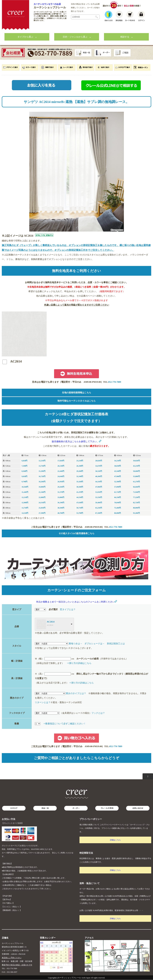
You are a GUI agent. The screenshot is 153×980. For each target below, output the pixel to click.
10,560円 (25, 487)
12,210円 (42, 461)
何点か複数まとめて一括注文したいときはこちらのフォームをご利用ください (77, 602)
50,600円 (136, 471)
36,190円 (61, 503)
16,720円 (42, 477)
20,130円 (61, 466)
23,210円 (80, 461)
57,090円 (118, 487)
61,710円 (118, 492)
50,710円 (80, 508)
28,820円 (99, 461)
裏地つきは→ (75, 644)
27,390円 (42, 513)
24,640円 (61, 477)
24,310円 (42, 503)
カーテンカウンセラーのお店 (47, 4)
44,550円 (80, 497)
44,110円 (99, 482)
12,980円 (25, 503)
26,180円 (80, 466)
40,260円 (99, 477)
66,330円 (118, 497)
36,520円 (99, 471)
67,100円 (99, 513)
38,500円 (80, 487)
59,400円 (99, 503)
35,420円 (80, 482)
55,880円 (136, 477)
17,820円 (61, 461)
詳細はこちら (115, 840)
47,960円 (118, 477)
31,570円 (61, 492)
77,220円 (136, 497)
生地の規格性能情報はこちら (77, 393)
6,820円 (24, 461)
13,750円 (42, 466)
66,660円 (136, 487)
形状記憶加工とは (116, 644)
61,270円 (136, 482)
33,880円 (61, 497)
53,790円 (80, 513)
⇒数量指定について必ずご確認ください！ (64, 724)
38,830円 (118, 466)
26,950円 (61, 482)
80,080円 (118, 513)
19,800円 (42, 487)
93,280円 (136, 513)
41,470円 (80, 492)
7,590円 (24, 466)
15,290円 (42, 471)
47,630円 (80, 503)
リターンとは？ (43, 703)
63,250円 (99, 508)
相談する (125, 37)
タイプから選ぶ (25, 37)
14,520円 (25, 513)
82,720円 (136, 503)
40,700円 (61, 513)
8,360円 (24, 471)
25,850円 (42, 508)
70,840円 (118, 503)
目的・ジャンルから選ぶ (75, 37)
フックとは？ (98, 713)
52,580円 (118, 482)
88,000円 (136, 508)
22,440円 (61, 471)
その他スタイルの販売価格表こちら (76, 534)
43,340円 (118, 471)
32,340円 (80, 477)
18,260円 (42, 482)
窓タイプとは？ (68, 610)
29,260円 (80, 471)
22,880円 (42, 497)
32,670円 (99, 466)
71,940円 (136, 492)
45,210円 (136, 466)
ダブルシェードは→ (95, 644)
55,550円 (99, 497)
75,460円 (118, 508)
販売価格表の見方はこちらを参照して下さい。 (77, 442)
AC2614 (51, 622)
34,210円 (118, 461)
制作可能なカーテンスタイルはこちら (77, 401)
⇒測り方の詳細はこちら (79, 663)
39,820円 (136, 461)
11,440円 (25, 492)
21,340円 (42, 492)
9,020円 (24, 477)
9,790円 (24, 482)
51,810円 (99, 492)
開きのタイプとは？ (76, 694)
